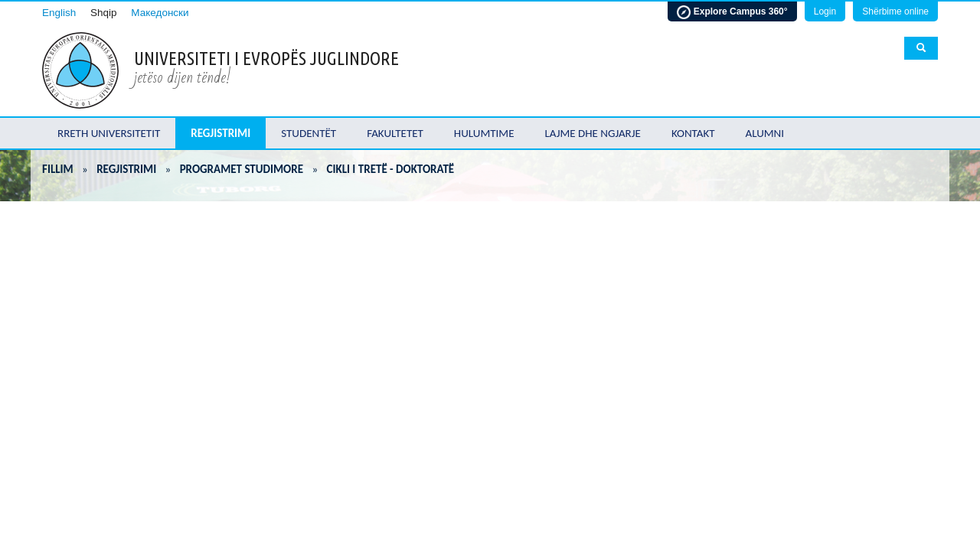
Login (825, 11)
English (59, 13)
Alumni (765, 133)
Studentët (309, 133)
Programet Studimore (242, 169)
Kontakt (693, 133)
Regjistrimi (220, 133)
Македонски (160, 13)
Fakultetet (395, 133)
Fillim (58, 169)
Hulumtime (484, 133)
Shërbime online (895, 11)
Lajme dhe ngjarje (593, 133)
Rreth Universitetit (109, 133)
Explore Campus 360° (732, 12)
